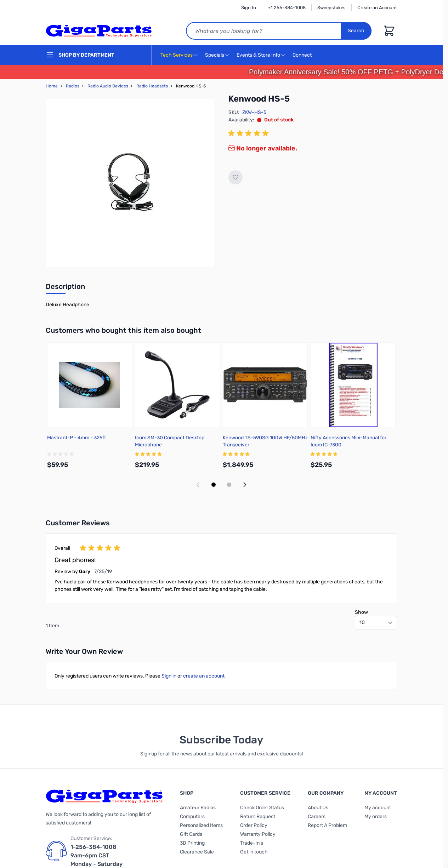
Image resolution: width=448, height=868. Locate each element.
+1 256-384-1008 (287, 8)
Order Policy (254, 825)
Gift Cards (191, 834)
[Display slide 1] (214, 485)
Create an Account (377, 8)
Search (356, 31)
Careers (317, 816)
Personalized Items (201, 825)
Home (52, 86)
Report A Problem (327, 825)
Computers (192, 816)
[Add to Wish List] (236, 177)
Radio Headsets (152, 86)
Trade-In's (252, 843)
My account (378, 808)
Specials (215, 55)
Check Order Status (262, 808)
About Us (318, 808)
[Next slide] (245, 485)
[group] (250, 133)
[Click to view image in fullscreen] (130, 183)
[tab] (65, 289)
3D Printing (192, 843)
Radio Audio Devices (108, 86)
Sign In (249, 8)
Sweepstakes (331, 8)
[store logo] (99, 31)
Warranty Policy (258, 834)
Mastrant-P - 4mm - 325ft (76, 438)
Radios (73, 86)
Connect (303, 55)
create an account (204, 676)
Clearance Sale (197, 852)
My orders (376, 816)
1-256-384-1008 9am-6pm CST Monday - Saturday (97, 855)
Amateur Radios (198, 808)
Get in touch (254, 852)
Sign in (169, 676)
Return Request (258, 816)
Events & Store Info (258, 55)
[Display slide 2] (229, 485)
